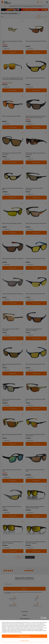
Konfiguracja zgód (25, 640)
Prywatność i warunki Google (8, 628)
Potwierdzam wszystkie (24, 636)
